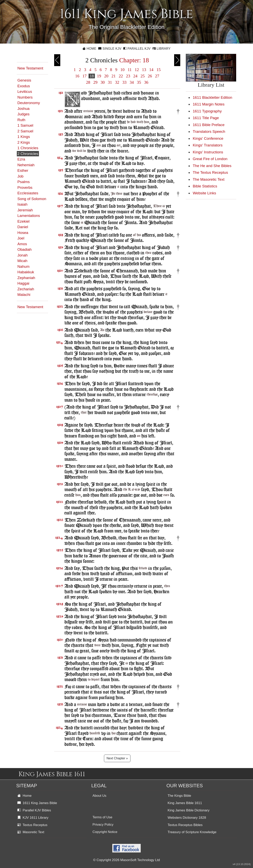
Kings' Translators (208, 145)
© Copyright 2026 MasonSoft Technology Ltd (126, 860)
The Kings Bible (179, 796)
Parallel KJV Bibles (34, 810)
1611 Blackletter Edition (212, 97)
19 (99, 76)
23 (128, 76)
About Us (99, 796)
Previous (57, 60)
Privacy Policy (103, 825)
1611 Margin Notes (209, 104)
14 (151, 70)
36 (146, 82)
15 (159, 70)
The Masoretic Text (209, 179)
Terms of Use (102, 817)
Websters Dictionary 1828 (187, 818)
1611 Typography (207, 111)
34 (132, 82)
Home (89, 49)
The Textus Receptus (210, 172)
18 (92, 76)
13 (144, 70)
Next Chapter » (117, 758)
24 (135, 76)
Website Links (204, 193)
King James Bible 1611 (185, 803)
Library (162, 49)
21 (114, 76)
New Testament (30, 68)
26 (150, 76)
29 (95, 82)
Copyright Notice (105, 832)
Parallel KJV (137, 49)
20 (106, 76)
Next (177, 60)
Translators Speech (209, 132)
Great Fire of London (210, 159)
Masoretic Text (31, 832)
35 (139, 82)
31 (110, 82)
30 (103, 82)
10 (123, 70)
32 (117, 82)
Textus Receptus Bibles (185, 825)
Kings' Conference (208, 138)
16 (77, 76)
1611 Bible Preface (209, 125)
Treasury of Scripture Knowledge (192, 832)
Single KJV (110, 49)
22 (121, 76)
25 (143, 76)
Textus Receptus (32, 825)
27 (157, 76)
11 (130, 70)
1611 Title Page (206, 118)
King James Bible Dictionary (189, 810)
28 (88, 82)
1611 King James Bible (37, 803)
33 (125, 82)
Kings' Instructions (208, 152)
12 (137, 70)
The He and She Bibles (212, 166)
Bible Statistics (205, 186)
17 (85, 76)
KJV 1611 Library (33, 818)
